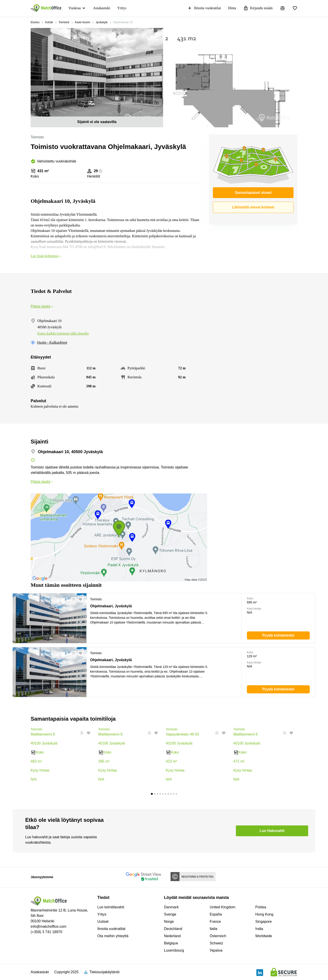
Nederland (172, 936)
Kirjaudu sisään (258, 8)
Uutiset (103, 922)
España (216, 914)
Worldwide (264, 936)
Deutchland (173, 929)
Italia (214, 929)
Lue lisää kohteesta (46, 256)
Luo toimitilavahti (111, 907)
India (259, 929)
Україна (216, 950)
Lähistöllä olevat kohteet (253, 207)
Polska (261, 907)
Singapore (263, 922)
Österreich (218, 936)
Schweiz (216, 943)
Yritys (122, 8)
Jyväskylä (102, 22)
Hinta (232, 8)
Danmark (171, 907)
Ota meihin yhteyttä (113, 936)
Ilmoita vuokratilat (204, 8)
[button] (72, 599)
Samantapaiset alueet (253, 193)
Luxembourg (174, 950)
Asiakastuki (102, 8)
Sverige (170, 914)
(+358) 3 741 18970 (46, 932)
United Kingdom (223, 907)
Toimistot (64, 22)
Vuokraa (75, 8)
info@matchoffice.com (48, 926)
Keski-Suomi (82, 22)
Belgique (171, 943)
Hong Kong (264, 914)
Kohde (49, 22)
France (215, 922)
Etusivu (35, 22)
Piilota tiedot (42, 306)
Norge (169, 922)
